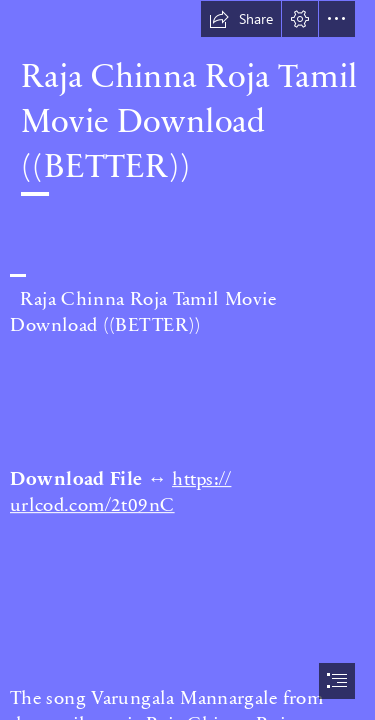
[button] (241, 19)
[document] (187, 360)
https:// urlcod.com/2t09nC (120, 490)
